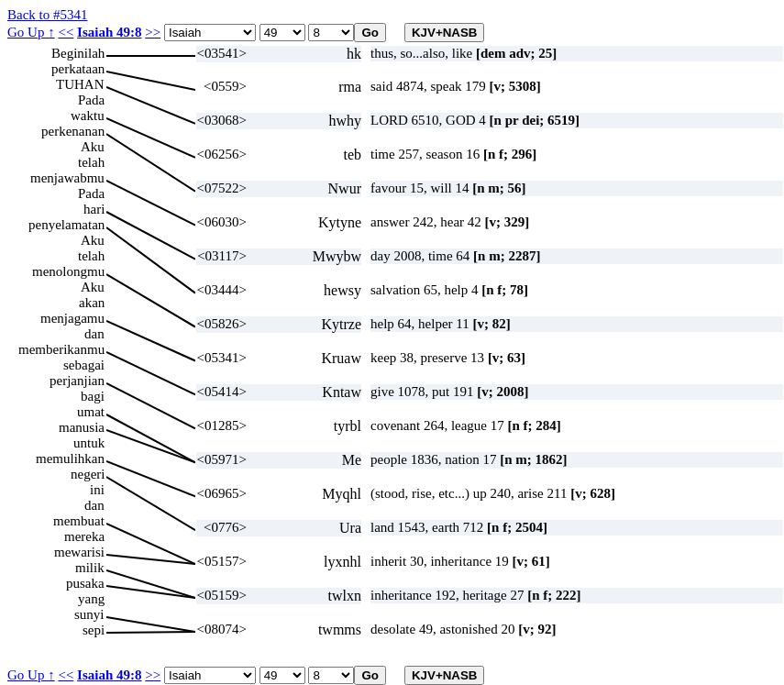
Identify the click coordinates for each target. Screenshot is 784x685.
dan (94, 334)
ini (97, 490)
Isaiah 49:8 (109, 32)
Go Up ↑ (31, 32)
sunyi (89, 614)
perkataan (78, 69)
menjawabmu (67, 178)
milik (90, 568)
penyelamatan (66, 225)
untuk (89, 443)
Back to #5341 (48, 15)
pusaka (85, 583)
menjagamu (72, 318)
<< (66, 32)
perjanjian (77, 381)
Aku (93, 147)
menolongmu (68, 271)
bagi (93, 396)
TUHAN (80, 84)
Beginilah (78, 53)
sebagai (84, 365)
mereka (84, 536)
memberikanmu (61, 349)
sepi (94, 630)
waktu (88, 116)
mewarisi (79, 552)
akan (92, 303)
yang (91, 599)
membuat (79, 521)
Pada (91, 100)
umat (91, 412)
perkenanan (73, 131)
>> (153, 32)
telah (91, 162)
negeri (88, 474)
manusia (82, 427)
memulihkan (70, 459)
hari (94, 209)
